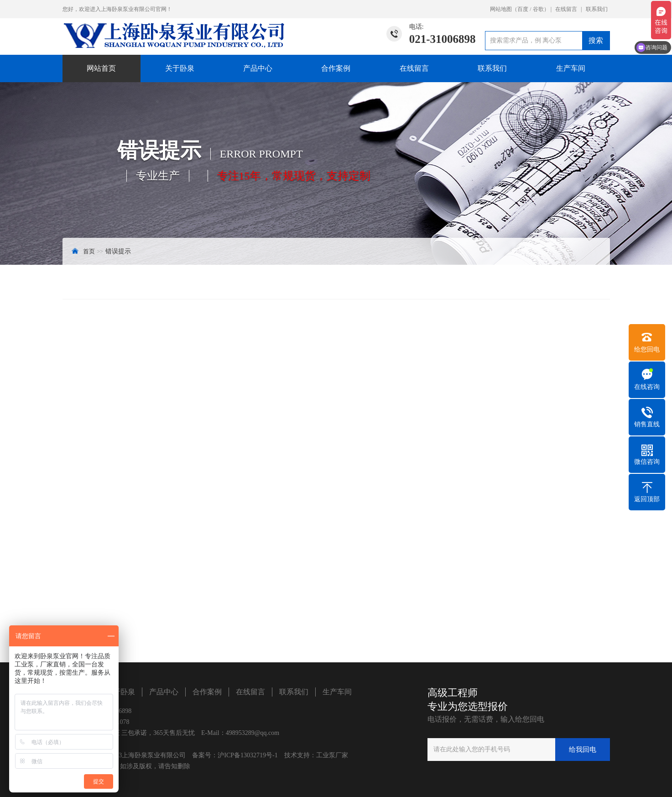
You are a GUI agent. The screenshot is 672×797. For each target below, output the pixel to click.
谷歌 (538, 9)
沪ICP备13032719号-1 (247, 755)
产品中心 (258, 68)
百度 (523, 9)
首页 (89, 251)
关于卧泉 (180, 68)
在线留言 (566, 9)
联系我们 (597, 9)
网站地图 (501, 9)
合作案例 (336, 68)
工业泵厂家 (332, 755)
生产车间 (571, 68)
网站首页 (101, 68)
